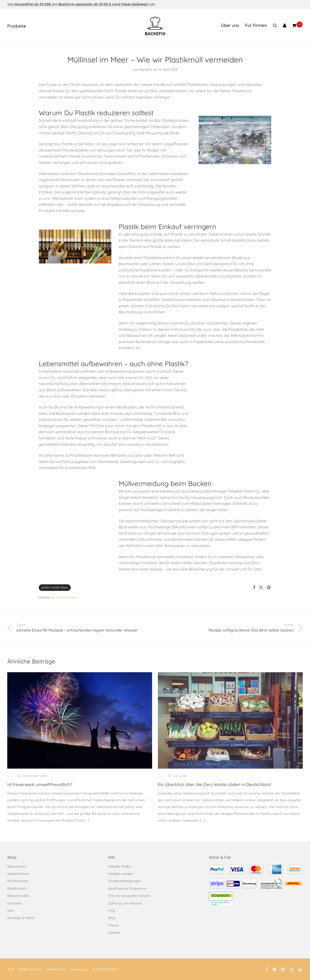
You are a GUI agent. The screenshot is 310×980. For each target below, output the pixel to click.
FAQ (112, 911)
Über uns (230, 25)
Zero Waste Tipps (56, 587)
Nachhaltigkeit (66, 597)
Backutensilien (18, 896)
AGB (11, 969)
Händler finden (120, 866)
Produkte (17, 26)
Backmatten (17, 866)
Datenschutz (56, 969)
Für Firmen (256, 25)
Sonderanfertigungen (125, 881)
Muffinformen (18, 881)
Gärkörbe (14, 903)
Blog (112, 918)
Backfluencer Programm (127, 888)
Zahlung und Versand (125, 903)
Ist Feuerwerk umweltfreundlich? (40, 784)
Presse (113, 925)
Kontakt (114, 933)
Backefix (146, 69)
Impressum (79, 969)
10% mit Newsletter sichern (129, 896)
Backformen (17, 888)
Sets (11, 911)
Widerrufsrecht (30, 969)
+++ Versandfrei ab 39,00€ (30, 4)
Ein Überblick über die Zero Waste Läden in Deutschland (214, 784)
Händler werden (121, 874)
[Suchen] (275, 26)
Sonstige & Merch (21, 918)
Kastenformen (18, 874)
